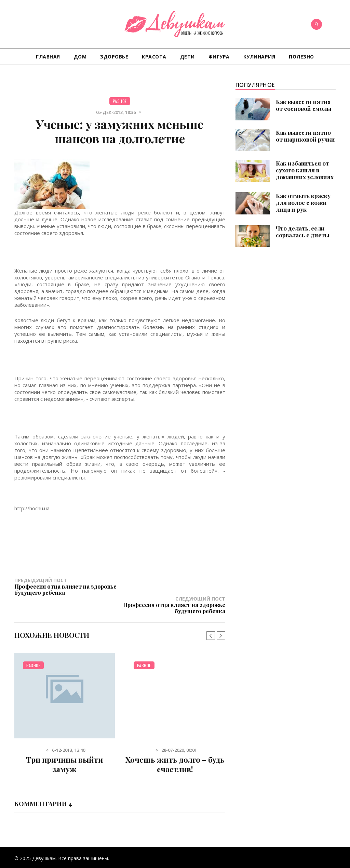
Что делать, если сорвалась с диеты (302, 232)
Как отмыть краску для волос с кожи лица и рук (303, 202)
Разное (120, 101)
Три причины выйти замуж (64, 746)
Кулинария (259, 57)
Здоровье (114, 57)
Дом (80, 57)
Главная (48, 57)
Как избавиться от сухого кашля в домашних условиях (305, 170)
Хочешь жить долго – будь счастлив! (175, 746)
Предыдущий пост (67, 586)
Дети (187, 57)
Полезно (301, 57)
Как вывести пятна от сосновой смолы (304, 105)
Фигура (219, 57)
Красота (154, 57)
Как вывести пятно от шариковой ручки (305, 136)
